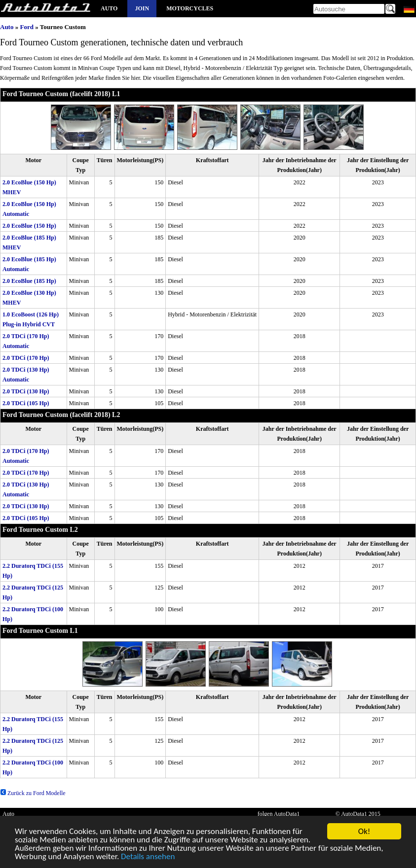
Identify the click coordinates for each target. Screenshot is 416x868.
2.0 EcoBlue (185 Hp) (29, 281)
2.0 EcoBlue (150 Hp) (29, 226)
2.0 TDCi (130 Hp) (26, 391)
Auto (109, 8)
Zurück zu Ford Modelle (33, 793)
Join (142, 8)
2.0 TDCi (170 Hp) (26, 358)
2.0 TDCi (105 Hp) (26, 403)
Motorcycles (190, 8)
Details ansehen (148, 858)
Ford (26, 27)
